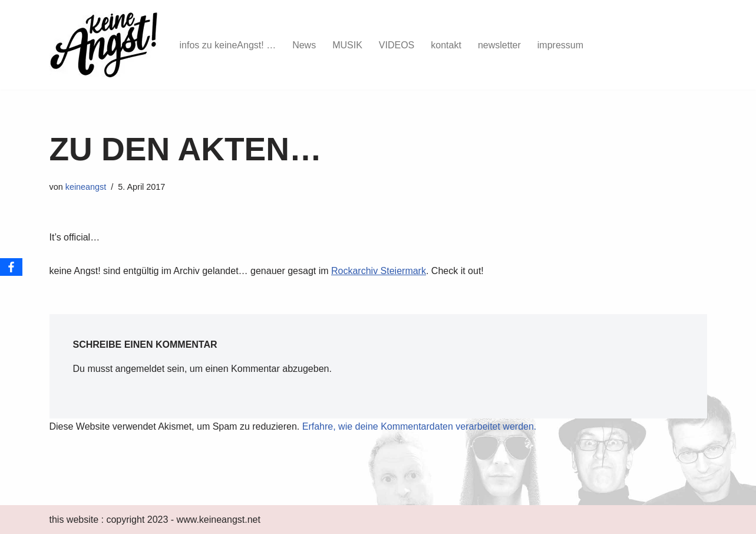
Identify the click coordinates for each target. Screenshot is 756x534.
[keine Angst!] (105, 45)
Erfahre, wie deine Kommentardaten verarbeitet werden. (420, 426)
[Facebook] (11, 267)
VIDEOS (397, 45)
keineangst (86, 187)
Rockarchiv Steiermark (379, 271)
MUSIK (347, 45)
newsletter (499, 45)
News (304, 45)
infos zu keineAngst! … (228, 45)
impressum (560, 45)
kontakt (446, 45)
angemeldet (140, 369)
